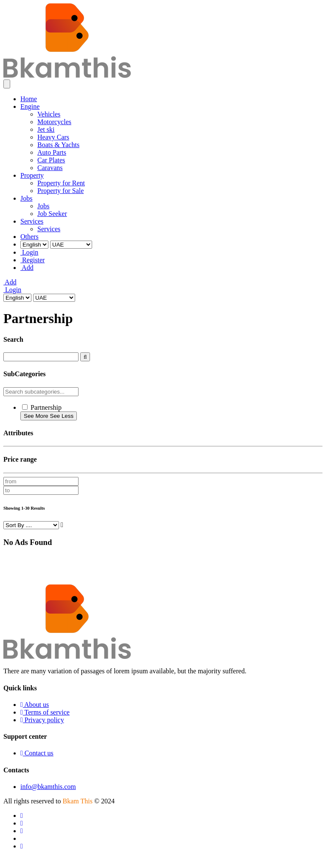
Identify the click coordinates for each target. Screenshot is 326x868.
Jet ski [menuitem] (46, 129)
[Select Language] (34, 245)
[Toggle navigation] (7, 84)
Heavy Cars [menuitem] (53, 137)
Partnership (46, 407)
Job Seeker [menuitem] (52, 214)
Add (10, 282)
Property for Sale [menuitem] (60, 191)
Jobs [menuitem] (26, 198)
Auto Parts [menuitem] (52, 152)
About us (35, 705)
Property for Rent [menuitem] (61, 183)
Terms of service (45, 712)
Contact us (37, 753)
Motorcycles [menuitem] (54, 122)
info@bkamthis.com (48, 787)
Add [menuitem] (27, 268)
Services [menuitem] (32, 221)
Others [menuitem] (30, 237)
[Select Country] (71, 245)
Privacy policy (42, 720)
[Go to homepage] (67, 75)
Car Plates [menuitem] (51, 160)
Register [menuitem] (32, 260)
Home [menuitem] (29, 99)
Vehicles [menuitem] (49, 114)
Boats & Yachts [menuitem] (58, 145)
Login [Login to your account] (12, 290)
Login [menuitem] (29, 252)
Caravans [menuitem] (50, 168)
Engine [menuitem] (30, 106)
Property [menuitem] (32, 175)
